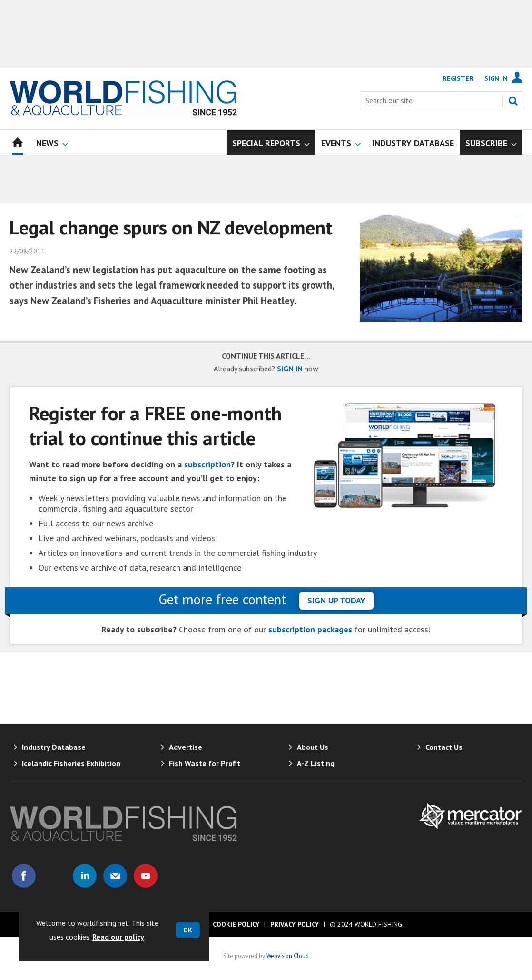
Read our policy (118, 937)
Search (513, 101)
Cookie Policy (236, 924)
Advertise (186, 747)
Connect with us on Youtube (146, 876)
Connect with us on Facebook (24, 876)
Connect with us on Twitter (54, 876)
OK (188, 930)
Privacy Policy (295, 924)
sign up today (336, 600)
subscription (207, 464)
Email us (115, 876)
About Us (313, 747)
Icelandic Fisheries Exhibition (71, 763)
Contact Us (444, 747)
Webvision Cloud (288, 956)
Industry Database (54, 747)
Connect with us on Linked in (85, 876)
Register (458, 78)
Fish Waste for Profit (205, 763)
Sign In (496, 78)
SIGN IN (290, 369)
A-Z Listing (316, 763)
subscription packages (310, 629)
